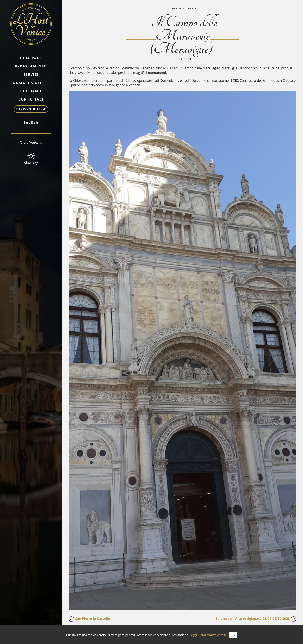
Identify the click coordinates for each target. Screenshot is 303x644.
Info (192, 8)
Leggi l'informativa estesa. (208, 635)
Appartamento (31, 66)
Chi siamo (31, 91)
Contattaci (31, 99)
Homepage (31, 58)
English (31, 122)
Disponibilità (31, 109)
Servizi (31, 75)
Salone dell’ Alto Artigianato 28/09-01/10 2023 (253, 619)
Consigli (177, 8)
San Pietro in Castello (93, 619)
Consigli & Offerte (31, 83)
